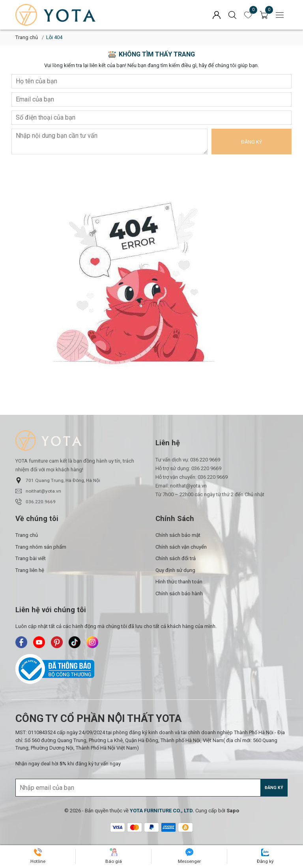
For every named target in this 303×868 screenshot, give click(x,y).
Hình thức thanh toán (179, 582)
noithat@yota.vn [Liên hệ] (188, 486)
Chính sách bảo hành (179, 593)
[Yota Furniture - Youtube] (39, 642)
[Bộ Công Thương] (151, 669)
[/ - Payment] (118, 827)
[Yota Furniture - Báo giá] (114, 856)
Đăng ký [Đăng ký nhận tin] (274, 788)
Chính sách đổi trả (176, 558)
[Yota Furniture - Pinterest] (57, 642)
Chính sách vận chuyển (181, 547)
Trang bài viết (31, 558)
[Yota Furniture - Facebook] (21, 642)
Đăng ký (252, 142)
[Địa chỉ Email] (151, 788)
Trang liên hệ (30, 570)
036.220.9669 (36, 502)
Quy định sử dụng (175, 570)
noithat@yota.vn (38, 491)
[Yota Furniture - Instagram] (92, 642)
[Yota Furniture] (77, 15)
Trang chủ (27, 37)
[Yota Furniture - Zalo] (265, 857)
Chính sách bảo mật (178, 535)
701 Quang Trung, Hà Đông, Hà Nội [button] (58, 480)
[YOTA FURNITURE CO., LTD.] (162, 811)
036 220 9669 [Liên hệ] (205, 460)
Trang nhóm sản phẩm (41, 547)
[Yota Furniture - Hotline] (38, 856)
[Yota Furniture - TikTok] (75, 642)
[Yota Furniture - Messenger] (189, 856)
